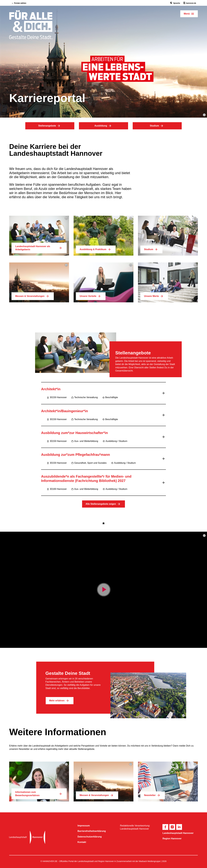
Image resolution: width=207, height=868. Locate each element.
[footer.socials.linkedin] (179, 827)
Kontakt (82, 842)
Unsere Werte (154, 296)
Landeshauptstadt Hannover (178, 833)
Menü (187, 14)
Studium (157, 126)
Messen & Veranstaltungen (33, 296)
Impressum (84, 826)
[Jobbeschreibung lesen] (164, 393)
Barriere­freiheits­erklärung (92, 831)
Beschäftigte (110, 397)
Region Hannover (172, 839)
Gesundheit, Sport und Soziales (89, 463)
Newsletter (153, 795)
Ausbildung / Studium (115, 441)
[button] (204, 115)
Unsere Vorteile (91, 296)
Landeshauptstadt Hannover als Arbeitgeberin (39, 248)
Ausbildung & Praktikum (96, 249)
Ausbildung (103, 126)
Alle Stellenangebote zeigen (103, 504)
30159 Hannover (57, 397)
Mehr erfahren (60, 701)
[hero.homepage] (31, 25)
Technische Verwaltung (85, 397)
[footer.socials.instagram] (172, 827)
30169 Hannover (57, 489)
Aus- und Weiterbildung (85, 441)
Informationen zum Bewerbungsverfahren (39, 794)
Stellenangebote (50, 126)
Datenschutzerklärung (90, 837)
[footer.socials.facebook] (165, 827)
